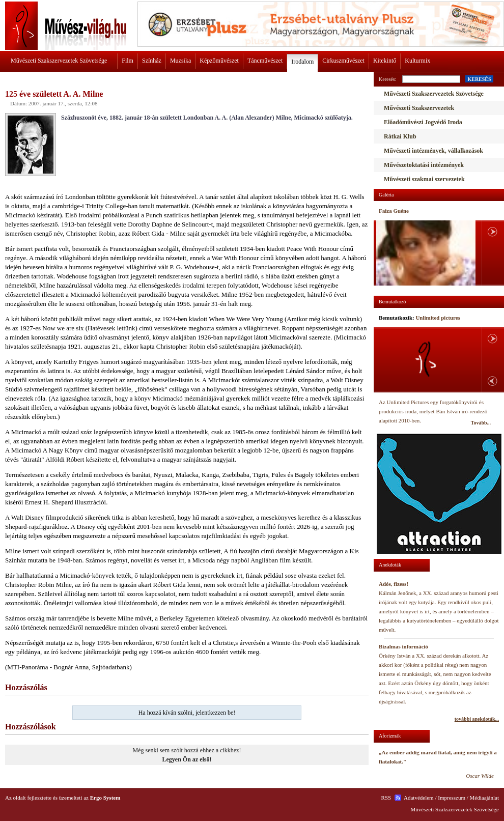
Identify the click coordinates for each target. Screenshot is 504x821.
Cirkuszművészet (343, 61)
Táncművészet (265, 61)
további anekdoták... (477, 719)
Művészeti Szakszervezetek (419, 108)
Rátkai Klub (400, 136)
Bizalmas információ (403, 646)
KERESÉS (479, 79)
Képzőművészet (219, 61)
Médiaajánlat (484, 798)
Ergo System (105, 798)
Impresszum (452, 798)
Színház (152, 61)
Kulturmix (417, 61)
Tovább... (481, 423)
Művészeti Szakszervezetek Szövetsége (59, 61)
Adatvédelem (419, 798)
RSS (386, 798)
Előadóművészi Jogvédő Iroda (423, 122)
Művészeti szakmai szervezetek (424, 179)
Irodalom (302, 62)
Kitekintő (385, 61)
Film (128, 61)
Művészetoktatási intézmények (424, 165)
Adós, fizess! (394, 584)
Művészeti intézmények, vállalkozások (433, 151)
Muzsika (180, 61)
